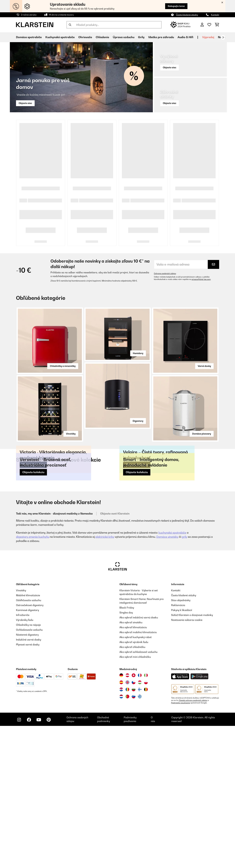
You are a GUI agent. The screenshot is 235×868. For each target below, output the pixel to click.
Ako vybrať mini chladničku (135, 799)
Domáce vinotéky (167, 679)
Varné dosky (204, 366)
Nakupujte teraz (176, 6)
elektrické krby (105, 679)
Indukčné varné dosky (29, 782)
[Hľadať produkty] (114, 25)
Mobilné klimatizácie (28, 737)
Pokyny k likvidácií (182, 752)
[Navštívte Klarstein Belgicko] (146, 832)
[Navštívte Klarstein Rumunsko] (127, 832)
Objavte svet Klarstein (115, 656)
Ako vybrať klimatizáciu (133, 769)
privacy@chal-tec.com (201, 279)
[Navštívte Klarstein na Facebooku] (29, 862)
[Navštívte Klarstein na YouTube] (39, 862)
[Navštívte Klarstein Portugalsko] (127, 839)
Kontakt (215, 15)
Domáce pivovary (202, 434)
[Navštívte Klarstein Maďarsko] (140, 824)
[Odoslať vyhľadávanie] (70, 25)
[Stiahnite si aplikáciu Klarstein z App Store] (180, 819)
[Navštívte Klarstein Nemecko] (121, 817)
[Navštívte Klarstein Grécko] (140, 839)
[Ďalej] (223, 37)
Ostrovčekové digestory (30, 747)
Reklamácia (178, 747)
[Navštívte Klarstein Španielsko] (121, 824)
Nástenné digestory (27, 777)
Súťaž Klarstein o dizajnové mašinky (192, 757)
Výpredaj (208, 37)
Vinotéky (71, 434)
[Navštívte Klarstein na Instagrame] (19, 862)
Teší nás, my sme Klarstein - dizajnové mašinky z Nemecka (54, 656)
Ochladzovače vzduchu (29, 772)
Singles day (126, 755)
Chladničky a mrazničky (63, 366)
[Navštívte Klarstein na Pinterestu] (49, 862)
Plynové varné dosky (28, 787)
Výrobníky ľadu (25, 762)
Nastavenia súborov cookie (187, 762)
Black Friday (127, 750)
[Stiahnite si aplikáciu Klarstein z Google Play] (200, 819)
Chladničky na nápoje (28, 767)
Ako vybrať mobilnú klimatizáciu (138, 774)
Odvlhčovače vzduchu (29, 742)
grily (184, 679)
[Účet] (202, 25)
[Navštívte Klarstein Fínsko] (140, 832)
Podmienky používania (181, 845)
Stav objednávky (181, 742)
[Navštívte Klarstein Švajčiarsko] (134, 817)
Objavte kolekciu (33, 536)
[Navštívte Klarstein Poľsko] (146, 824)
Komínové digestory (27, 752)
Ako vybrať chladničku (132, 789)
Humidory (138, 353)
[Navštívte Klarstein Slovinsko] (134, 839)
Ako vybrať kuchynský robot (136, 779)
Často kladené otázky (187, 15)
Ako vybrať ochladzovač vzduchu (138, 794)
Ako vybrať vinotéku (131, 764)
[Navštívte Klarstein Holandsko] (121, 839)
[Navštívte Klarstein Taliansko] (146, 817)
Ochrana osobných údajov (165, 273)
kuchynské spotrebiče (172, 675)
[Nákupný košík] (217, 25)
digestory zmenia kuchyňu (33, 679)
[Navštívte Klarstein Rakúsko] (127, 817)
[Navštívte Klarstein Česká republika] (134, 824)
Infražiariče (23, 757)
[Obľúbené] (209, 25)
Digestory (138, 421)
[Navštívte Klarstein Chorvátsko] (121, 832)
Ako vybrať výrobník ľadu (134, 784)
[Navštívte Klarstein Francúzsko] (140, 817)
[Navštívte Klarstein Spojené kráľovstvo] (127, 824)
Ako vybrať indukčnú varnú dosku (139, 760)
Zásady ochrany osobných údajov (193, 842)
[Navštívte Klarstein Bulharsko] (134, 832)
